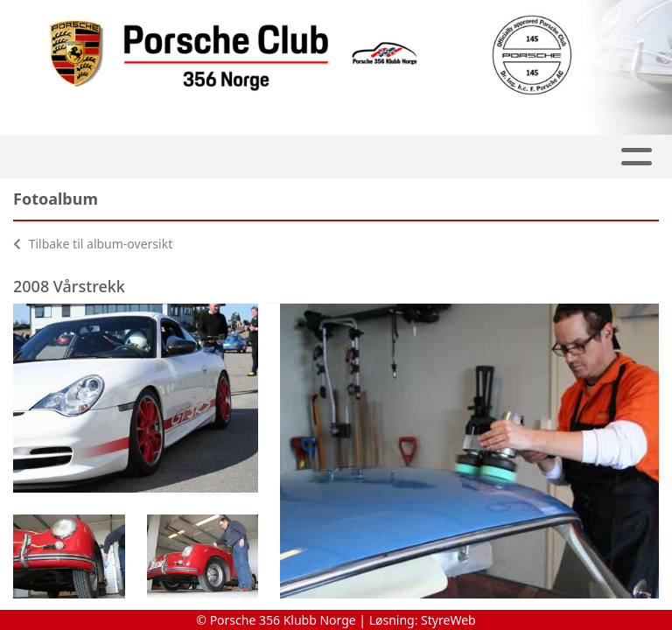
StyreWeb (448, 620)
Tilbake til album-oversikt (93, 244)
